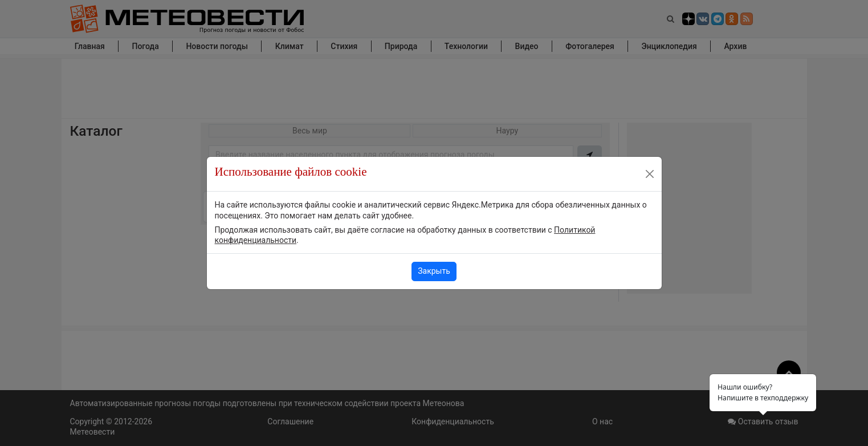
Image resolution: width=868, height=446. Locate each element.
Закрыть (434, 271)
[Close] (650, 174)
